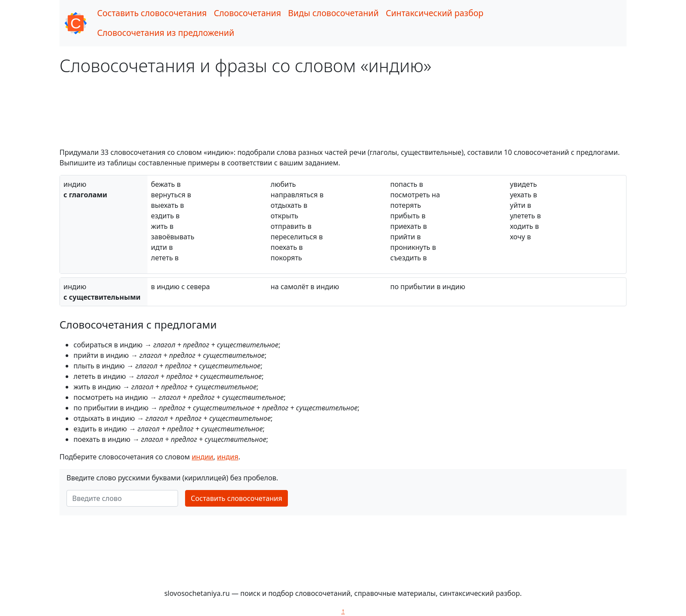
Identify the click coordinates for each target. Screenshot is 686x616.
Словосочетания (248, 13)
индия (228, 457)
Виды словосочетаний (333, 13)
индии (202, 457)
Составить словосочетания (152, 13)
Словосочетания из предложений (166, 33)
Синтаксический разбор (435, 13)
